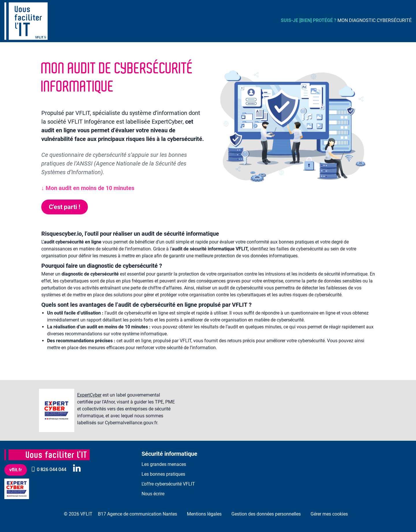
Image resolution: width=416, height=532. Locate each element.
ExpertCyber (89, 395)
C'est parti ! (65, 207)
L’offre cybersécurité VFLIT (168, 484)
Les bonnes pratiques (163, 474)
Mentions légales (204, 514)
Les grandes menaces (164, 464)
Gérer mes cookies (329, 514)
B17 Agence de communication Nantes (138, 514)
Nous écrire (153, 494)
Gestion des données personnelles (266, 514)
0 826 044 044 (49, 469)
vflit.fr (16, 470)
